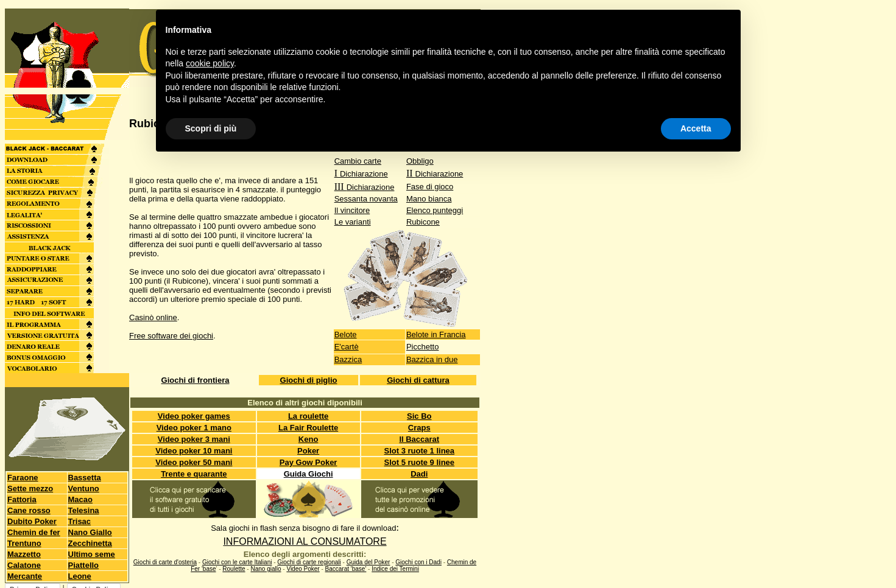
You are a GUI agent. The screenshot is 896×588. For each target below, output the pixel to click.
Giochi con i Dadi (418, 562)
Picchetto (422, 347)
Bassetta (85, 478)
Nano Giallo (90, 532)
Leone (80, 576)
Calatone (24, 565)
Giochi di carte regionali (309, 562)
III (365, 187)
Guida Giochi (309, 474)
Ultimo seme (92, 554)
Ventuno (84, 488)
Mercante (25, 576)
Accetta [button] (696, 128)
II (435, 173)
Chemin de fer (34, 532)
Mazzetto (24, 554)
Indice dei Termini (395, 569)
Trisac (80, 521)
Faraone (23, 478)
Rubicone (423, 222)
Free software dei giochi (171, 336)
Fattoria (22, 499)
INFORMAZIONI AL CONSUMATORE (305, 541)
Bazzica (348, 359)
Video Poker (303, 569)
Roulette (234, 569)
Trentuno (24, 543)
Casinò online (153, 317)
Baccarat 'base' (346, 569)
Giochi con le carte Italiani (237, 562)
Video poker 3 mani (194, 439)
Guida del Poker (369, 562)
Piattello (84, 565)
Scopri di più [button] (211, 128)
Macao (80, 499)
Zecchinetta (90, 543)
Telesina (84, 510)
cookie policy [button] (210, 63)
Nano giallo (266, 569)
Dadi (419, 474)
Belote (346, 334)
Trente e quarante (194, 474)
